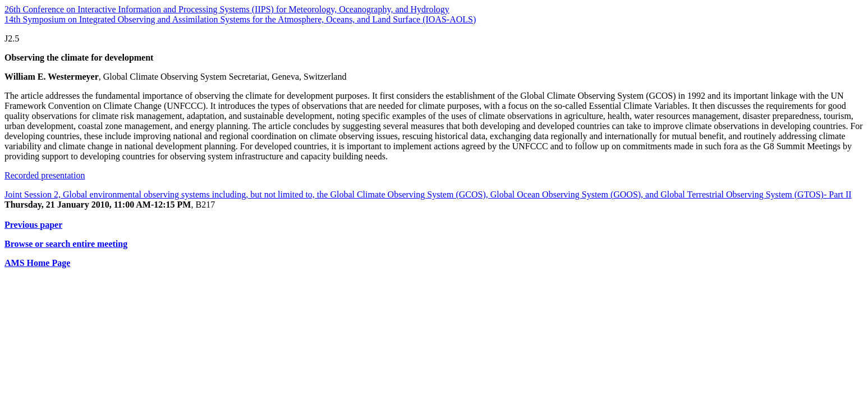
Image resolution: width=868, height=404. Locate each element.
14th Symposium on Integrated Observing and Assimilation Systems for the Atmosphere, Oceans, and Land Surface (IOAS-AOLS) (240, 19)
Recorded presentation (45, 175)
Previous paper (33, 225)
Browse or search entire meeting (66, 244)
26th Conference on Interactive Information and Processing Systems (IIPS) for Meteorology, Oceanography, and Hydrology (227, 9)
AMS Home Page (37, 263)
